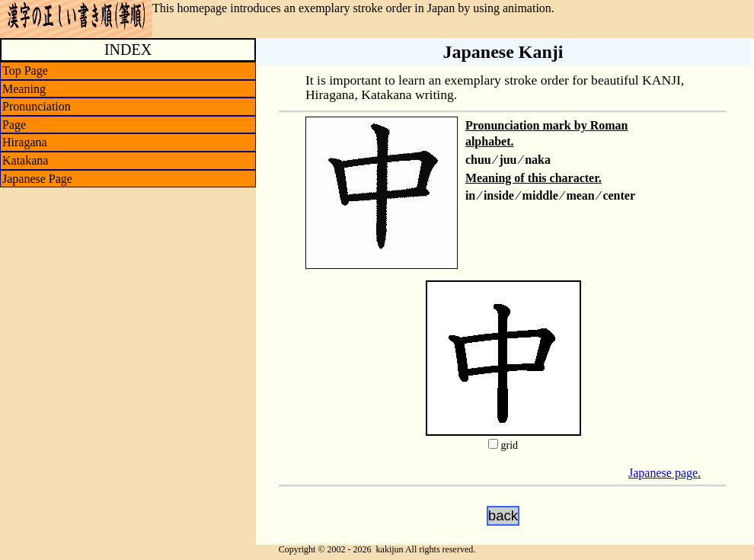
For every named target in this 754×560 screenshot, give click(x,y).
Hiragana (25, 142)
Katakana (25, 160)
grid (509, 445)
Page (14, 125)
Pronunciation (37, 106)
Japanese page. (665, 473)
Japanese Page (37, 179)
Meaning (24, 89)
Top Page (25, 70)
